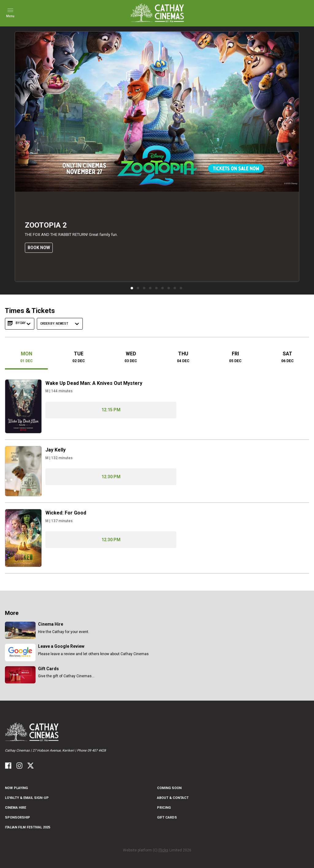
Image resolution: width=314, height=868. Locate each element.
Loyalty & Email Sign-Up (27, 798)
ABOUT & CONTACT (173, 798)
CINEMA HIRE (15, 808)
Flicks (163, 850)
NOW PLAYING (16, 788)
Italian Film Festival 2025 (28, 827)
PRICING (164, 808)
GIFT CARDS (167, 817)
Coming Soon (169, 788)
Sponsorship (17, 817)
